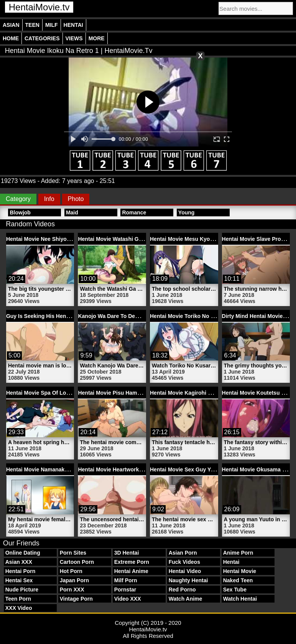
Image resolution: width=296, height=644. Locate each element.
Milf (52, 25)
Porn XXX (72, 590)
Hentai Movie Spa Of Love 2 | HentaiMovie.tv (62, 393)
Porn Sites (73, 553)
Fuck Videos (184, 562)
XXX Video (19, 608)
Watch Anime (186, 599)
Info (49, 199)
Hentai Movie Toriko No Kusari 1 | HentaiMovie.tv (212, 316)
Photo (76, 199)
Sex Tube (235, 590)
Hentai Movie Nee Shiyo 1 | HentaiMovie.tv (60, 239)
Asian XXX (19, 562)
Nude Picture (22, 590)
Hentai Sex (19, 580)
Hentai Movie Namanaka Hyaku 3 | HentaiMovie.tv (69, 469)
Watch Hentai (240, 599)
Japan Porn (74, 580)
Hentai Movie (240, 571)
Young (187, 212)
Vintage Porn (76, 599)
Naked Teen (238, 580)
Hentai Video (185, 571)
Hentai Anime (131, 571)
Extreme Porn (132, 562)
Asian (11, 25)
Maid (72, 212)
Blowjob (20, 212)
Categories (42, 38)
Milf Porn (126, 580)
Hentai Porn (21, 571)
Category (18, 199)
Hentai (73, 25)
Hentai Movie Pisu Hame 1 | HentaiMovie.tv (132, 393)
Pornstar (125, 590)
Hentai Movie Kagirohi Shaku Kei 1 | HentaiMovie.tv (215, 393)
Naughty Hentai (188, 580)
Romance (134, 212)
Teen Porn (18, 599)
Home (11, 38)
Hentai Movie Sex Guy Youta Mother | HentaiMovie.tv (217, 469)
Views (74, 38)
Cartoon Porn (77, 562)
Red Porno (182, 590)
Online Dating (23, 553)
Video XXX (128, 599)
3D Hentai (127, 553)
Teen (32, 25)
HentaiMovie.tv (39, 7)
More (97, 38)
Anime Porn (238, 553)
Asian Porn (183, 553)
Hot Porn (71, 571)
